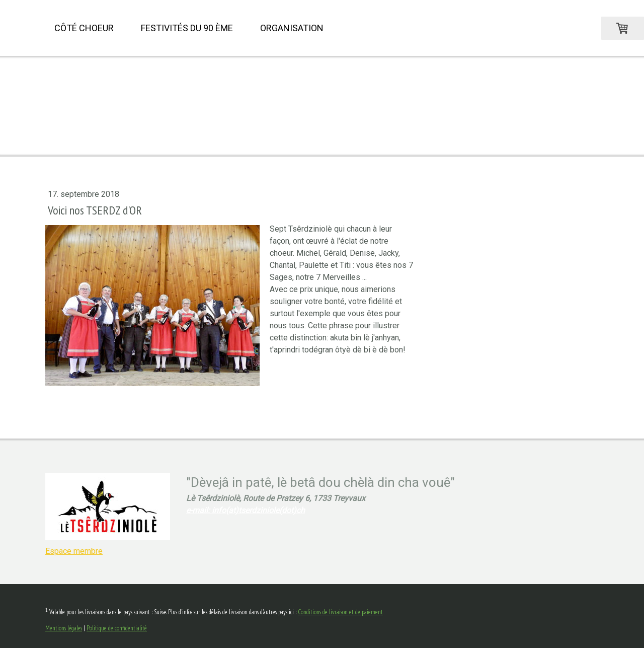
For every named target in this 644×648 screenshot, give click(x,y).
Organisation (292, 28)
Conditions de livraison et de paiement (340, 612)
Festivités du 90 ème (187, 28)
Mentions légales (64, 628)
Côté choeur (84, 28)
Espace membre (74, 551)
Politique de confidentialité (117, 628)
